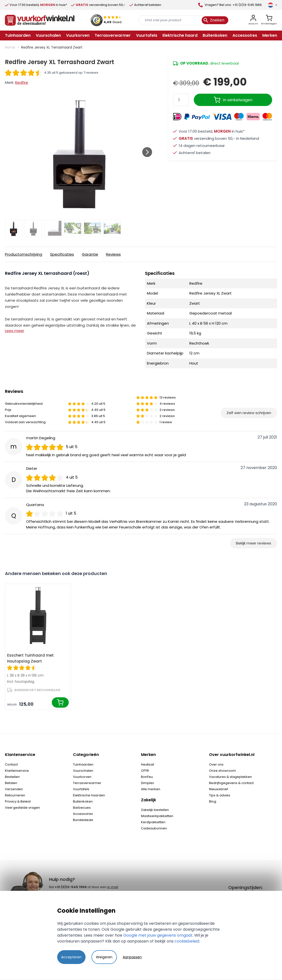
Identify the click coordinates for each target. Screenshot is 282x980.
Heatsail (148, 764)
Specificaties (62, 254)
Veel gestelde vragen (22, 808)
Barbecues (82, 808)
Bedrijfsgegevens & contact (231, 783)
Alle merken (151, 789)
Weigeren (104, 957)
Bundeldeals (83, 820)
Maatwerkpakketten (157, 816)
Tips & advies (220, 795)
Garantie (90, 254)
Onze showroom (222, 771)
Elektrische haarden (89, 795)
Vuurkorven (82, 777)
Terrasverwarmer (87, 783)
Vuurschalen (83, 771)
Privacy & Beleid (18, 801)
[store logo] (40, 20)
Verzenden (14, 789)
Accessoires (83, 814)
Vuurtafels (81, 789)
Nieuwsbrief (219, 789)
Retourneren (15, 795)
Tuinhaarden (83, 764)
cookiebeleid (187, 941)
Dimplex (147, 783)
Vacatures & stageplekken (230, 777)
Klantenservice (17, 771)
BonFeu (147, 777)
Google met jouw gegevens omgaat (158, 935)
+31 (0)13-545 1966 (71, 887)
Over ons (216, 764)
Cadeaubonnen (154, 828)
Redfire (22, 82)
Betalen (11, 783)
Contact (11, 764)
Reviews (113, 254)
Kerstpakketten (153, 822)
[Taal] (272, 5)
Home (10, 47)
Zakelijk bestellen (155, 810)
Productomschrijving (24, 254)
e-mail (113, 887)
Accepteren (71, 957)
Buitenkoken (83, 801)
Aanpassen (132, 957)
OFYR (145, 771)
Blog (213, 801)
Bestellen (12, 777)
